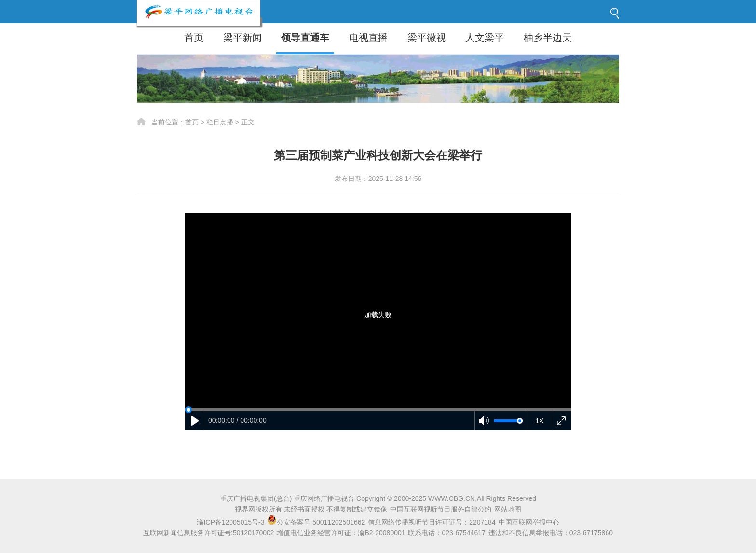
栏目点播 (220, 122)
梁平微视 (427, 38)
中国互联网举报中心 (529, 522)
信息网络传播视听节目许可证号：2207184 (432, 522)
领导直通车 (305, 38)
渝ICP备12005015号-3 (230, 522)
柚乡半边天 (548, 38)
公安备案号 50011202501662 (317, 522)
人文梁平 (485, 38)
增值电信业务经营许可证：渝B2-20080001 (341, 533)
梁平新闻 (243, 38)
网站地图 (508, 509)
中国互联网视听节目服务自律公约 (441, 509)
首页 (194, 38)
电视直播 (368, 38)
